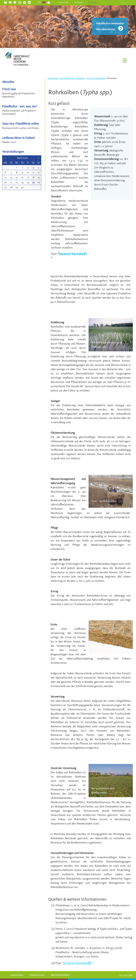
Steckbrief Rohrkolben (71, 254)
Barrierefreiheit (60, 975)
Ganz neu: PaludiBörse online (21, 123)
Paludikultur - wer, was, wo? (19, 106)
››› (123, 3)
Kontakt (79, 2)
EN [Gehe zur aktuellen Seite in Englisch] (39, 2)
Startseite (63, 2)
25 (33, 182)
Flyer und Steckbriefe (96, 78)
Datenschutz (37, 975)
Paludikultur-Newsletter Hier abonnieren (110, 26)
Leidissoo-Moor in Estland (18, 138)
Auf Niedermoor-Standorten (73, 78)
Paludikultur (53, 78)
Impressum (17, 975)
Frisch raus (9, 89)
